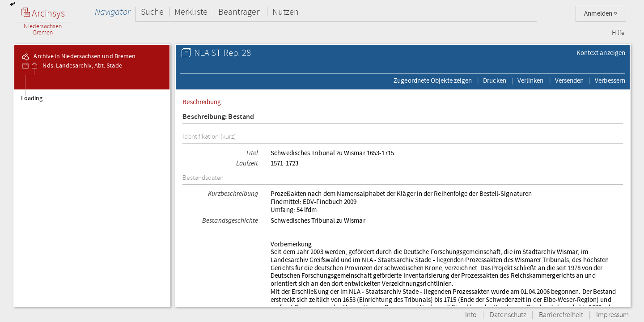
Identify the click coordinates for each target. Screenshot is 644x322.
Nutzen (286, 12)
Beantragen (240, 12)
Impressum (612, 315)
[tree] (92, 198)
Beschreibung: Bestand (218, 117)
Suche (152, 12)
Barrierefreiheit (561, 315)
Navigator (112, 12)
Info (471, 315)
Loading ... (35, 98)
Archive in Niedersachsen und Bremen (78, 56)
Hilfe (618, 33)
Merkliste (191, 12)
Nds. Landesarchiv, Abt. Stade (76, 66)
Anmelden (601, 14)
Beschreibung (202, 102)
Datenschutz (508, 315)
